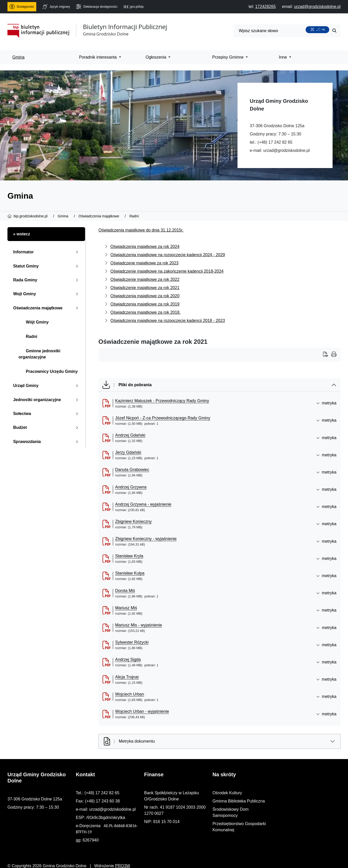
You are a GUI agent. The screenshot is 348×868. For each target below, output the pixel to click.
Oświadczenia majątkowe (47, 308)
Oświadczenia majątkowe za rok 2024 (145, 247)
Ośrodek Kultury (277, 793)
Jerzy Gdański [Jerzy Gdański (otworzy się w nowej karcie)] (128, 452)
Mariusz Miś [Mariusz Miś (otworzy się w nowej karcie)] (126, 608)
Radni (28, 336)
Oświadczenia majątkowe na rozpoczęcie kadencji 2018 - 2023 (168, 321)
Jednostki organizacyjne (47, 400)
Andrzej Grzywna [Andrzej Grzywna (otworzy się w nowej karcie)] (131, 487)
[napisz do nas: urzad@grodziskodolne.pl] (317, 7)
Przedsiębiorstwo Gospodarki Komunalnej (300, 818)
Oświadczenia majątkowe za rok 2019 (145, 304)
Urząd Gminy (47, 386)
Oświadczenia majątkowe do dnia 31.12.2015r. (141, 230)
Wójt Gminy (34, 322)
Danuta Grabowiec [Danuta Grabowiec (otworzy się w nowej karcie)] (132, 470)
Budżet (47, 427)
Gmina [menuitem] (18, 57)
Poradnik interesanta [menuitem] (98, 57)
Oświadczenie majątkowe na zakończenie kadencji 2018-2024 (167, 271)
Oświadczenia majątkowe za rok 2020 (145, 296)
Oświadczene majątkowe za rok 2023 (144, 263)
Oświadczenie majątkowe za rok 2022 (145, 279)
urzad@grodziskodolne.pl (286, 150)
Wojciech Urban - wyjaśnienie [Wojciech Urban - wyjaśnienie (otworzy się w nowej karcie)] (142, 711)
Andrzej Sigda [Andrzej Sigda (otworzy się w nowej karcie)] (128, 659)
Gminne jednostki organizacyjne (39, 354)
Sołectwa (47, 414)
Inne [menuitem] (283, 57)
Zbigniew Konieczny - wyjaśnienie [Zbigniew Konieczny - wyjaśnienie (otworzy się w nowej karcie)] (146, 539)
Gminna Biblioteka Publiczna (288, 801)
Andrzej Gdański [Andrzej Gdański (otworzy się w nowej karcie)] (130, 435)
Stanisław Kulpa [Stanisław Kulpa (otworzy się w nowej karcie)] (130, 573)
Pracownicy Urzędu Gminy (48, 371)
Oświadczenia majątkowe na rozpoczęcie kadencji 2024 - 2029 (168, 255)
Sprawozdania (47, 442)
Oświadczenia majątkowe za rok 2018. (145, 312)
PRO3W (123, 860)
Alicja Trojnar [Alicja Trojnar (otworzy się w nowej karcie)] (127, 677)
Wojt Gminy (47, 294)
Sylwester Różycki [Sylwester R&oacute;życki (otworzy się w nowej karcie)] (132, 642)
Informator (47, 252)
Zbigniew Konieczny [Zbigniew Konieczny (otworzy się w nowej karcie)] (133, 521)
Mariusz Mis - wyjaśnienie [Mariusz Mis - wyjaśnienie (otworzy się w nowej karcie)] (139, 625)
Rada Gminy (47, 280)
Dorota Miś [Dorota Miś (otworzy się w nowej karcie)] (125, 591)
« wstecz (22, 234)
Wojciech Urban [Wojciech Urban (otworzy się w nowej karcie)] (130, 694)
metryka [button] (326, 403)
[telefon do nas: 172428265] (265, 7)
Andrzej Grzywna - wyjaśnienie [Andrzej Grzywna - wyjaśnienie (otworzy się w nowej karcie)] (143, 504)
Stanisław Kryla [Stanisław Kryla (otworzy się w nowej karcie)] (129, 556)
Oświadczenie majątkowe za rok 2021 (145, 288)
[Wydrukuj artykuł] (327, 355)
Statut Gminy (47, 266)
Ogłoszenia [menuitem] (157, 57)
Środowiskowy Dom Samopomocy (293, 809)
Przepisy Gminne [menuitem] (228, 57)
